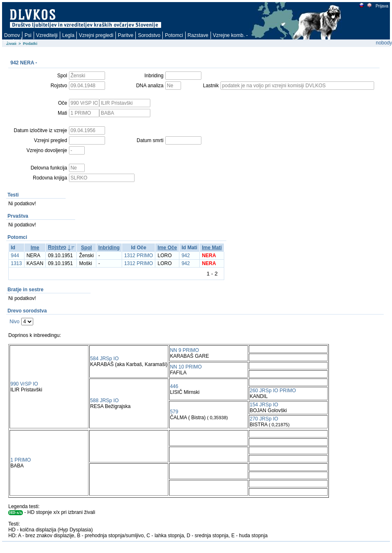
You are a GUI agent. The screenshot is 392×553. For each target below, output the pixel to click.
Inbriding (109, 248)
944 (15, 256)
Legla (68, 35)
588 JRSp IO (104, 401)
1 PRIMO (21, 460)
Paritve (126, 35)
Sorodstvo (149, 35)
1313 (16, 263)
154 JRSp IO (264, 405)
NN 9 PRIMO (184, 350)
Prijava (382, 6)
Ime (35, 248)
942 (186, 256)
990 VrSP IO (24, 384)
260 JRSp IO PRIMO (273, 391)
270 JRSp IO (264, 419)
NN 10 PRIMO (186, 367)
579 (174, 412)
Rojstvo (57, 247)
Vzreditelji (47, 35)
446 (174, 386)
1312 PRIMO (138, 256)
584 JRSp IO (104, 359)
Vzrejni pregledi (96, 35)
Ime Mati (212, 248)
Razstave (198, 35)
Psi (28, 35)
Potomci (174, 35)
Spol (86, 248)
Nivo (15, 322)
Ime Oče (167, 248)
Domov (12, 35)
